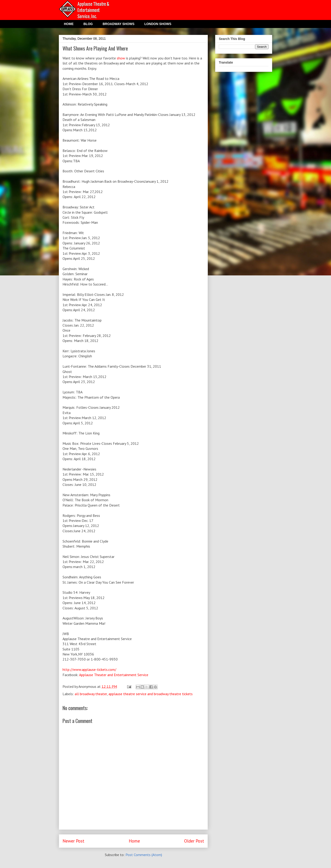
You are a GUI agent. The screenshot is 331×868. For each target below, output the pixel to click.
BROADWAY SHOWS (118, 24)
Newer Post (73, 841)
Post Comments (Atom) (144, 855)
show (121, 58)
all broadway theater (91, 694)
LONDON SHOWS (158, 24)
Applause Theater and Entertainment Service (114, 675)
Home (134, 841)
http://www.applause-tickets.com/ (89, 669)
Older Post (194, 841)
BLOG (88, 24)
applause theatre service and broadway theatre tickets (151, 694)
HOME (69, 24)
